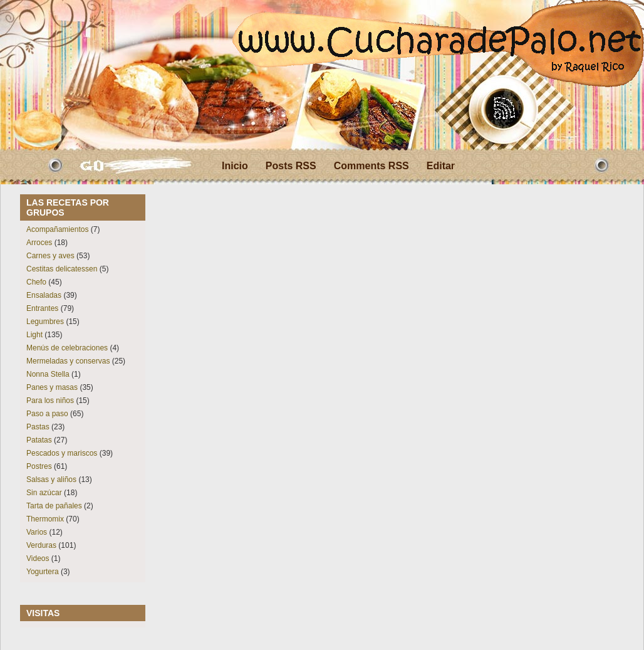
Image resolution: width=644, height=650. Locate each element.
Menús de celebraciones (67, 348)
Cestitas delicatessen (62, 269)
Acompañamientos (57, 229)
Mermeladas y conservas (68, 361)
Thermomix (45, 519)
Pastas (38, 427)
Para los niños (50, 401)
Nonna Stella (48, 374)
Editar (441, 166)
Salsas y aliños (51, 480)
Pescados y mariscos (62, 453)
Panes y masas (52, 387)
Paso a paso (47, 414)
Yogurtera (43, 572)
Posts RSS (291, 166)
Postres (39, 466)
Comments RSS (371, 166)
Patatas (39, 440)
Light (34, 335)
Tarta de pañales (54, 506)
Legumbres (45, 322)
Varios (37, 532)
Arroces (39, 243)
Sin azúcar (44, 493)
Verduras (41, 545)
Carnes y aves (50, 256)
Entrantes (42, 308)
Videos (38, 558)
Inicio (235, 166)
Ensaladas (44, 295)
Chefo (36, 282)
